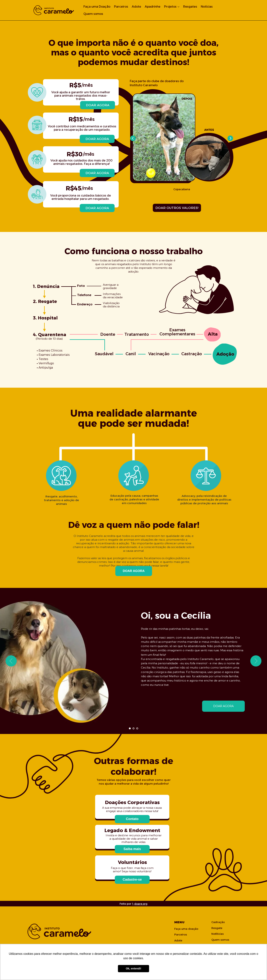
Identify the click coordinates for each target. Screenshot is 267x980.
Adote (136, 7)
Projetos (170, 7)
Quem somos (93, 14)
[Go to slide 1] (130, 728)
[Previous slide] (11, 661)
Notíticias (217, 934)
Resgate (217, 928)
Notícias (207, 7)
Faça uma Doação (97, 7)
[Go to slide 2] (133, 728)
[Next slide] (256, 661)
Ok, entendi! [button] (133, 969)
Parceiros (121, 7)
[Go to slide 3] (137, 728)
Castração (218, 922)
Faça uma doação (186, 929)
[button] (132, 819)
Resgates (190, 7)
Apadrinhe (153, 7)
